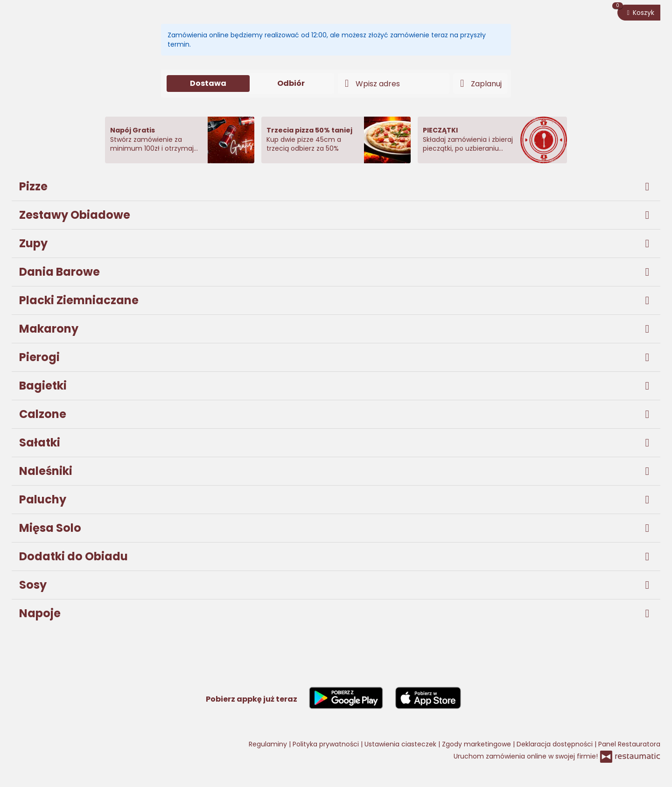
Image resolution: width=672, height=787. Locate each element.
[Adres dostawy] (394, 84)
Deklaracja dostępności (556, 744)
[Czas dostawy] (480, 84)
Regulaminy (269, 744)
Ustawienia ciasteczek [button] (401, 744)
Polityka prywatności (327, 744)
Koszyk (636, 11)
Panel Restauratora (629, 744)
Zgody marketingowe (477, 744)
